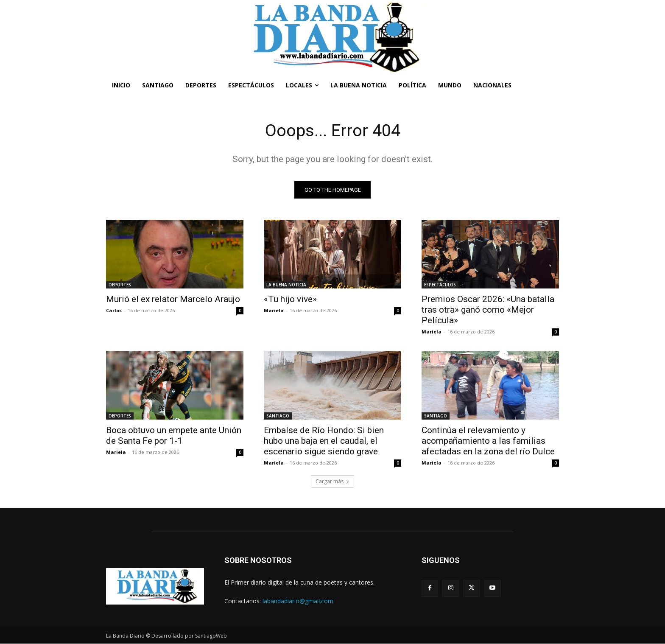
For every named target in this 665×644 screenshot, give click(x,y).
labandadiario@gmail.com (298, 601)
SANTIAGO (278, 416)
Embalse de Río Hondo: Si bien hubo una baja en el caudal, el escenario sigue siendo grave (324, 441)
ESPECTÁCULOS (440, 285)
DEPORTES (120, 285)
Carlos (114, 311)
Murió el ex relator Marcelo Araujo (173, 300)
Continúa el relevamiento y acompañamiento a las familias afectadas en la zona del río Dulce (488, 441)
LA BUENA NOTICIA (286, 285)
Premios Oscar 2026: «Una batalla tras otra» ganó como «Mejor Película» (488, 310)
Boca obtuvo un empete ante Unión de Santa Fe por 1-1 (174, 436)
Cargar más (332, 482)
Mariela (274, 311)
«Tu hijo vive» (290, 300)
